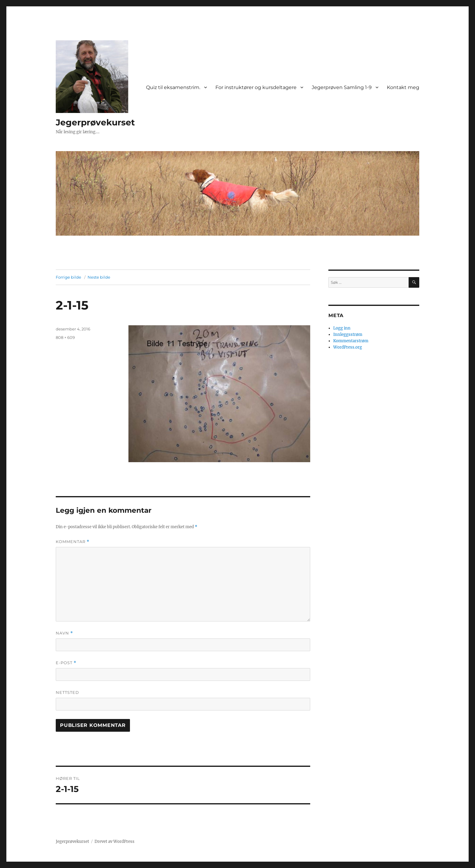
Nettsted (67, 692)
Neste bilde (99, 277)
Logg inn (342, 328)
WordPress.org (348, 347)
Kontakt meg (403, 87)
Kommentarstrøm (351, 341)
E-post (66, 663)
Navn (64, 633)
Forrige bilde (68, 277)
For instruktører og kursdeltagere (256, 87)
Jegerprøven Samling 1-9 (342, 87)
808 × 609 (65, 337)
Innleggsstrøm (348, 335)
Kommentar (73, 542)
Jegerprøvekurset (95, 122)
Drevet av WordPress (115, 841)
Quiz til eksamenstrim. (173, 87)
